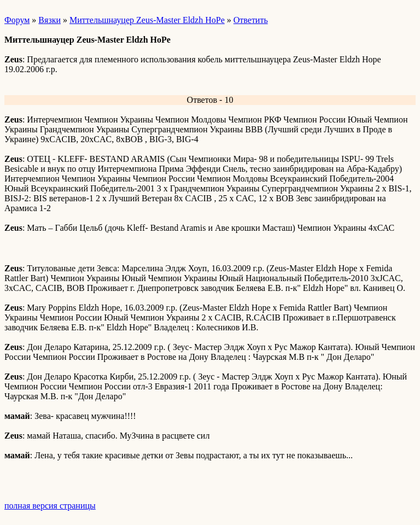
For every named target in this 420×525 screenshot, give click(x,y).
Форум (17, 20)
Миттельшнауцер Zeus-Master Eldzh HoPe (147, 20)
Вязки (49, 20)
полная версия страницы (50, 506)
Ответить (251, 20)
